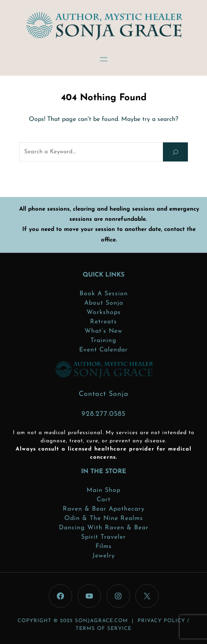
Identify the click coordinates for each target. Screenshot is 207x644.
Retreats (103, 322)
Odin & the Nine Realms (104, 518)
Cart (104, 500)
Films (104, 546)
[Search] (175, 152)
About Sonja (104, 303)
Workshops (104, 312)
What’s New (103, 331)
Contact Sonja (104, 394)
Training (103, 341)
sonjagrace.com (101, 621)
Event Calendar (103, 350)
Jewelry (104, 556)
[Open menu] (104, 59)
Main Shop (103, 490)
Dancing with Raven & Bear (104, 528)
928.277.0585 (103, 414)
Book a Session (104, 294)
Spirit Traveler (103, 537)
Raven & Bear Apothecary (104, 509)
